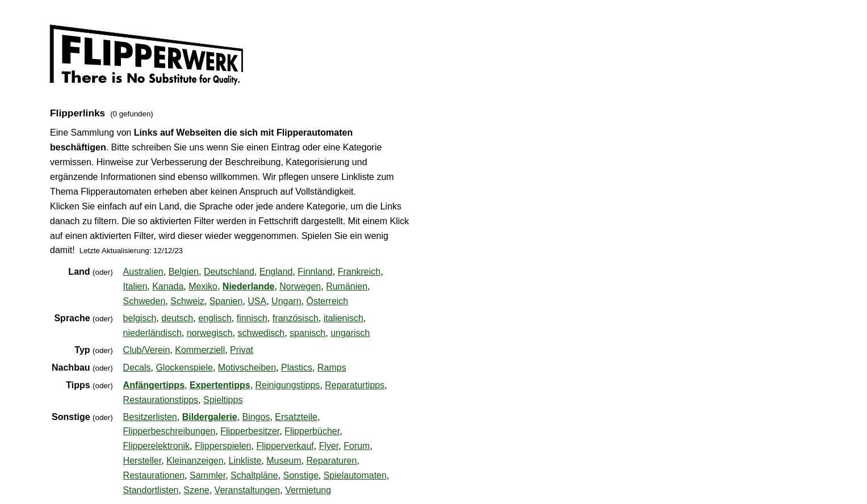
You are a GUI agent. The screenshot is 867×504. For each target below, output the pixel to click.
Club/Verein (147, 350)
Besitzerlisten (150, 417)
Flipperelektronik (156, 446)
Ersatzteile (296, 417)
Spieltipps (223, 400)
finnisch (252, 318)
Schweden (144, 301)
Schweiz (187, 301)
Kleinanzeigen (195, 461)
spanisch (307, 333)
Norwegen (300, 286)
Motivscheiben (247, 367)
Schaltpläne (254, 475)
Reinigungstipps (288, 385)
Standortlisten (151, 490)
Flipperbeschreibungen (169, 431)
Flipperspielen (223, 446)
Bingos (256, 417)
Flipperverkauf (285, 446)
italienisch (344, 318)
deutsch (177, 318)
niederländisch (152, 333)
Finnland (315, 272)
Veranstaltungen (248, 490)
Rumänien (347, 286)
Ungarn (286, 301)
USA (257, 301)
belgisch (140, 318)
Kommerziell (200, 350)
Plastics (297, 367)
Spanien (226, 301)
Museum (284, 461)
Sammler (208, 475)
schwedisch (261, 333)
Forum (357, 446)
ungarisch (350, 333)
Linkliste (245, 461)
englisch (215, 318)
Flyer (329, 446)
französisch (296, 318)
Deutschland (229, 272)
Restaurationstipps (161, 400)
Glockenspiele (184, 367)
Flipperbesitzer (250, 431)
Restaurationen (154, 475)
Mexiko (203, 286)
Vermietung (308, 490)
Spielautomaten (355, 475)
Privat (242, 350)
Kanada (168, 286)
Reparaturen (331, 461)
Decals (137, 367)
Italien (135, 286)
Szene (196, 490)
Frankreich (359, 272)
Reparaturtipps (355, 385)
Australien (143, 272)
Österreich (327, 301)
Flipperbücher (312, 431)
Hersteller (143, 461)
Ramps (332, 367)
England (276, 272)
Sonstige (301, 475)
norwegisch (210, 333)
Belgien (184, 272)
